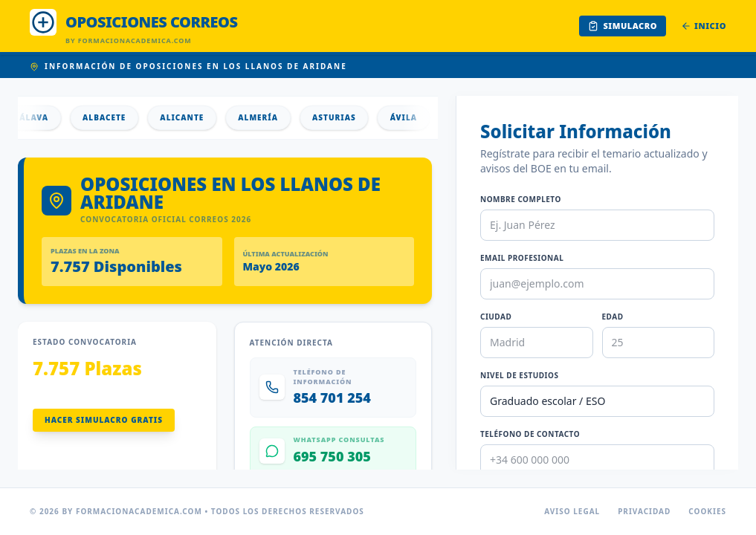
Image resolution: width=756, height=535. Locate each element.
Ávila (408, 117)
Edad (613, 317)
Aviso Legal (572, 511)
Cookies (707, 511)
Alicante (186, 117)
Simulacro (623, 26)
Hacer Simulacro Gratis (104, 420)
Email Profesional (522, 258)
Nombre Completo (521, 199)
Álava (38, 117)
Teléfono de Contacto (530, 434)
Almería (262, 117)
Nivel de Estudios (519, 375)
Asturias (339, 117)
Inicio (704, 26)
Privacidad (644, 511)
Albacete (109, 117)
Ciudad (496, 317)
